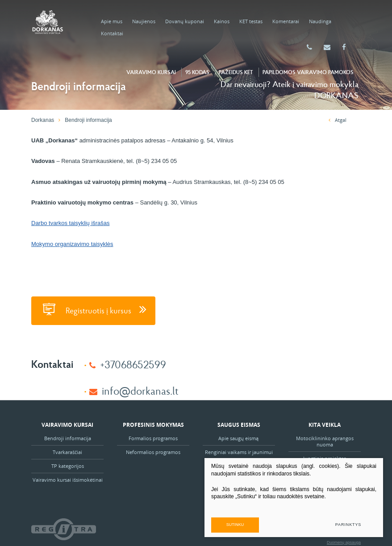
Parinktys (348, 525)
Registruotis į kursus (93, 309)
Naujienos (144, 21)
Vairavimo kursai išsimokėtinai (68, 480)
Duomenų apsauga (344, 542)
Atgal (338, 120)
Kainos (222, 21)
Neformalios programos (153, 452)
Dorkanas (43, 120)
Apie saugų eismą (239, 438)
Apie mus (112, 21)
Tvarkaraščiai (67, 452)
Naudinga (320, 21)
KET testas (251, 21)
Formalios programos (153, 438)
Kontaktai (112, 33)
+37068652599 (133, 364)
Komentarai (286, 21)
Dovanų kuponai (185, 21)
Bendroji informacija (68, 438)
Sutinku (235, 525)
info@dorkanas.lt (140, 390)
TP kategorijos (68, 466)
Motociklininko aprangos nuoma (325, 441)
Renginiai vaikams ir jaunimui (239, 452)
